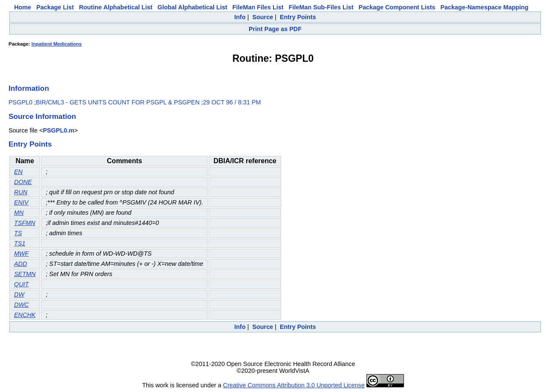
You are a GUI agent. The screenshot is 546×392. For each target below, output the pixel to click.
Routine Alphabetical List (116, 7)
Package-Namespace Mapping (485, 7)
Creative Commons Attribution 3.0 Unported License (294, 385)
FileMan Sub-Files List (321, 7)
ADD (20, 264)
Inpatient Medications (57, 44)
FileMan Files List (258, 7)
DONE (23, 182)
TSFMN (25, 223)
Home (23, 7)
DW (19, 294)
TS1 (20, 243)
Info (240, 17)
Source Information (42, 116)
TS (18, 233)
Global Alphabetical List (192, 7)
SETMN (25, 274)
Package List (55, 7)
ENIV (21, 202)
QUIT (21, 284)
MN (19, 213)
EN (18, 172)
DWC (21, 305)
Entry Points (298, 17)
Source (263, 17)
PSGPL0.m (58, 130)
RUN (21, 192)
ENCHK (25, 315)
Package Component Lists (397, 7)
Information (29, 88)
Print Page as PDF (275, 29)
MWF (21, 254)
